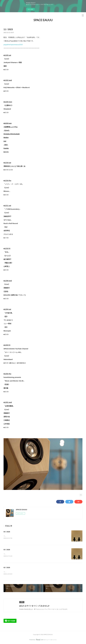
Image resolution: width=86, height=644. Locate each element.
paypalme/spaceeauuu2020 (13, 45)
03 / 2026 (7, 550)
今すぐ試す (30, 9)
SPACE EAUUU (43, 20)
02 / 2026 (7, 568)
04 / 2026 (7, 532)
